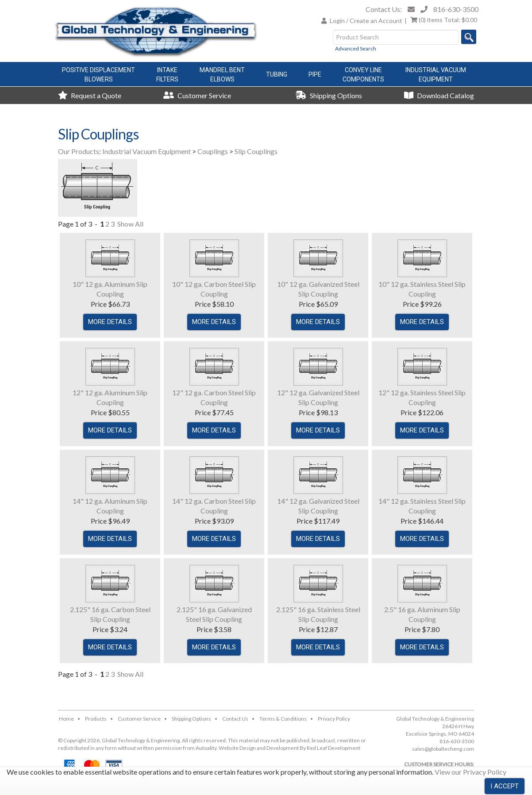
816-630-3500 (456, 9)
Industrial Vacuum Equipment (146, 151)
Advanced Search (356, 48)
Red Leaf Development (333, 748)
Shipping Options (329, 95)
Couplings (213, 151)
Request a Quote (90, 95)
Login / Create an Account (366, 21)
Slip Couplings (256, 151)
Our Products (79, 151)
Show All (130, 224)
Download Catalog (439, 95)
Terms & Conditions (283, 719)
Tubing (277, 74)
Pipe (315, 74)
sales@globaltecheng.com (443, 749)
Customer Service (197, 95)
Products (96, 719)
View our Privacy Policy (470, 772)
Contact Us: (384, 9)
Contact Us (235, 719)
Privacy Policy (334, 719)
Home (66, 719)
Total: (444, 20)
